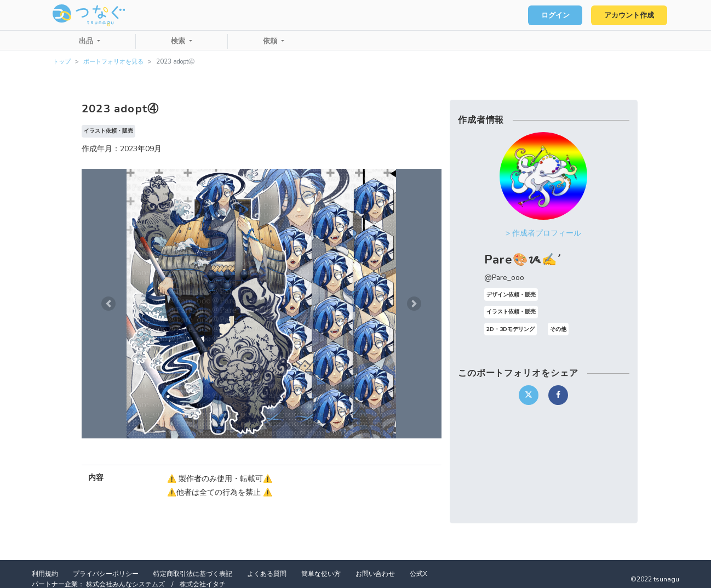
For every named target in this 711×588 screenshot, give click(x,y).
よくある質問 (267, 574)
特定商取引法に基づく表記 (193, 574)
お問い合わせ (375, 574)
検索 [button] (179, 41)
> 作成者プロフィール (543, 233)
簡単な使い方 (321, 574)
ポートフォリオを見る (113, 62)
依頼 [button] (271, 41)
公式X (418, 574)
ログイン (555, 15)
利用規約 (45, 574)
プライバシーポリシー (106, 574)
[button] (108, 304)
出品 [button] (87, 41)
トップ (62, 62)
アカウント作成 (629, 15)
